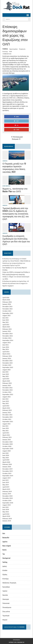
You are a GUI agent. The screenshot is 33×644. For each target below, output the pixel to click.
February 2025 (7, 329)
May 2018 (6, 512)
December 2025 (7, 306)
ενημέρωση (22, 49)
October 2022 (7, 392)
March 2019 (6, 489)
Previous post (17, 137)
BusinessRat (6, 538)
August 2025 (7, 315)
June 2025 (6, 320)
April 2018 (6, 514)
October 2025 (7, 311)
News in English (7, 546)
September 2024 (8, 340)
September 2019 (8, 476)
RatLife (4, 550)
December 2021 (7, 415)
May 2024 (6, 349)
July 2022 (5, 399)
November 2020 (8, 444)
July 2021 (5, 426)
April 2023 (6, 379)
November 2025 (8, 309)
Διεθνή (5, 566)
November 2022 (8, 390)
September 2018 (8, 503)
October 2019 (7, 473)
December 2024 (7, 334)
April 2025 (6, 325)
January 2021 (7, 440)
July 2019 (5, 480)
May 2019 (6, 485)
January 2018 (7, 521)
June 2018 (6, 509)
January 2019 (7, 494)
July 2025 (5, 318)
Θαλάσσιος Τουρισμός (9, 583)
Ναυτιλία (5, 595)
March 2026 (6, 300)
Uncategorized (6, 558)
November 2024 (8, 336)
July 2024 (5, 345)
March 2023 (6, 381)
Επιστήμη (5, 579)
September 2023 (8, 367)
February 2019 (7, 491)
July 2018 (5, 507)
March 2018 (6, 516)
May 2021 (6, 431)
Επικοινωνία (16, 640)
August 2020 (7, 451)
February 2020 (7, 464)
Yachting (5, 562)
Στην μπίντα (6, 186)
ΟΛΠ (10, 51)
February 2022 (7, 410)
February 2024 (7, 356)
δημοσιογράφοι (14, 49)
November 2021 (8, 417)
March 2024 (6, 354)
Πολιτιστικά (6, 603)
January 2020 (7, 467)
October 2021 (7, 419)
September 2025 (8, 313)
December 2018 (7, 496)
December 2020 (7, 442)
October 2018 (7, 500)
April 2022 (6, 406)
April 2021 (6, 433)
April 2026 (6, 298)
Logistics (5, 542)
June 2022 (6, 401)
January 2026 (7, 304)
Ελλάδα (5, 570)
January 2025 (7, 331)
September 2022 (8, 394)
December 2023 (7, 361)
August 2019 (7, 478)
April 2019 (6, 487)
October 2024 (7, 338)
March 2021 (6, 435)
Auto (4, 533)
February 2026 (7, 302)
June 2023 (6, 374)
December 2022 (7, 388)
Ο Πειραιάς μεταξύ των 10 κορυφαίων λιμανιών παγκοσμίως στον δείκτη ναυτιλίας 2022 (14, 168)
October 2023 (7, 365)
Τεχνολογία (6, 616)
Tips (4, 554)
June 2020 (6, 455)
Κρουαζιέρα (6, 587)
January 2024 (7, 358)
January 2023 (7, 385)
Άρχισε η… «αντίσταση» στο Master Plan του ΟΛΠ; (15, 190)
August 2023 (7, 370)
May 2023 (6, 376)
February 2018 (7, 519)
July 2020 (5, 453)
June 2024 (6, 347)
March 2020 (6, 462)
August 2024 (7, 343)
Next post (16, 139)
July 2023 (5, 372)
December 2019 (7, 469)
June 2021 (6, 428)
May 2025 (6, 322)
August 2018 (7, 505)
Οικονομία (6, 599)
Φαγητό (5, 620)
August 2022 (7, 397)
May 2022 (6, 403)
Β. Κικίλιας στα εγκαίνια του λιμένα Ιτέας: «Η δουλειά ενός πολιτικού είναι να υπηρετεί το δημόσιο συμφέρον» (16, 283)
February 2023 (7, 383)
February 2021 (7, 437)
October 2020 (7, 446)
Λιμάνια (5, 161)
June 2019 (6, 482)
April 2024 (6, 352)
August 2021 (7, 424)
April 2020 (6, 460)
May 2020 (6, 458)
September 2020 (8, 449)
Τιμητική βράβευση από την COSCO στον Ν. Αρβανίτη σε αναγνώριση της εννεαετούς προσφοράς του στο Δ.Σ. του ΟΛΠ (16, 214)
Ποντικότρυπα (7, 607)
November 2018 (8, 498)
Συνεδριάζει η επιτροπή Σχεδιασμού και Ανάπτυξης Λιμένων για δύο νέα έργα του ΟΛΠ (16, 240)
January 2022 (7, 413)
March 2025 (6, 327)
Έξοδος (5, 574)
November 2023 (8, 363)
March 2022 (6, 408)
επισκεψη (5, 51)
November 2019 (8, 471)
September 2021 (8, 421)
